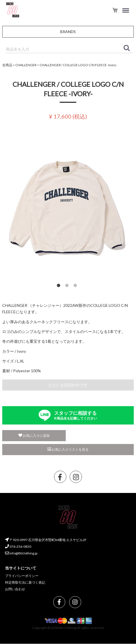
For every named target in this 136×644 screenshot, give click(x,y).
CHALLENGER (26, 65)
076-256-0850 (18, 546)
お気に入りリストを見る (68, 449)
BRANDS (68, 32)
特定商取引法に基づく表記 (25, 582)
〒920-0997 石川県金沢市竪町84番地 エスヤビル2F (46, 540)
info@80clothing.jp (21, 553)
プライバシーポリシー (22, 576)
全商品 (7, 65)
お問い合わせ (15, 589)
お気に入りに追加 (34, 435)
